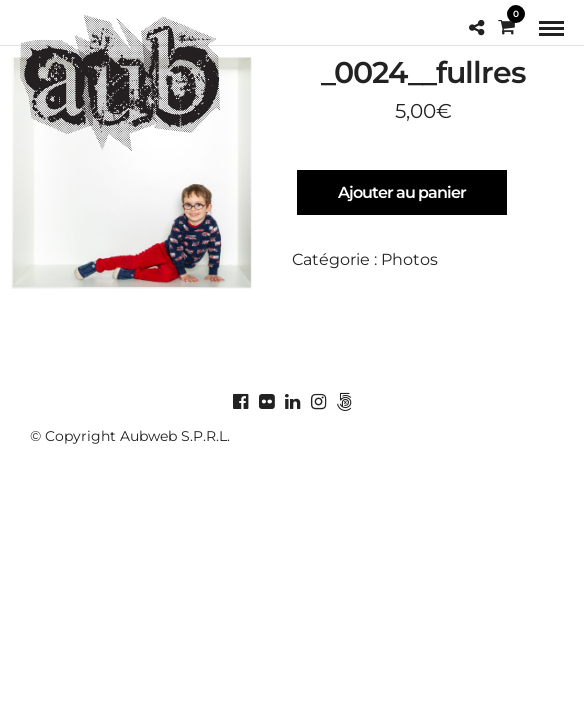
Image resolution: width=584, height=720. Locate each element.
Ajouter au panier (402, 192)
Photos (409, 259)
